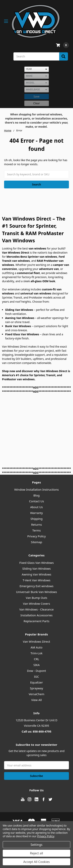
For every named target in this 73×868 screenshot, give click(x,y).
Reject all (36, 853)
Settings (36, 845)
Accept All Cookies (37, 862)
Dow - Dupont (36, 671)
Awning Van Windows (36, 574)
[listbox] (37, 69)
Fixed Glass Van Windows (36, 563)
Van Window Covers (36, 604)
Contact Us (36, 501)
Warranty (36, 513)
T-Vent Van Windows (36, 580)
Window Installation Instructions (36, 489)
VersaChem (36, 694)
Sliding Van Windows (37, 568)
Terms (36, 530)
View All (36, 700)
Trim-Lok (36, 653)
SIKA (36, 665)
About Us (36, 507)
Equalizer (36, 682)
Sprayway (36, 688)
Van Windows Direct (36, 641)
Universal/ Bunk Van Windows (37, 592)
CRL (36, 659)
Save (36, 96)
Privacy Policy (36, 536)
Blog (37, 495)
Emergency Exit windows (37, 586)
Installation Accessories (36, 615)
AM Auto (36, 647)
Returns (36, 524)
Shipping (36, 519)
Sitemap (37, 542)
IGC (37, 676)
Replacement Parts (36, 621)
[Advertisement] (36, 430)
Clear (37, 103)
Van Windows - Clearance (36, 609)
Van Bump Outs (36, 598)
